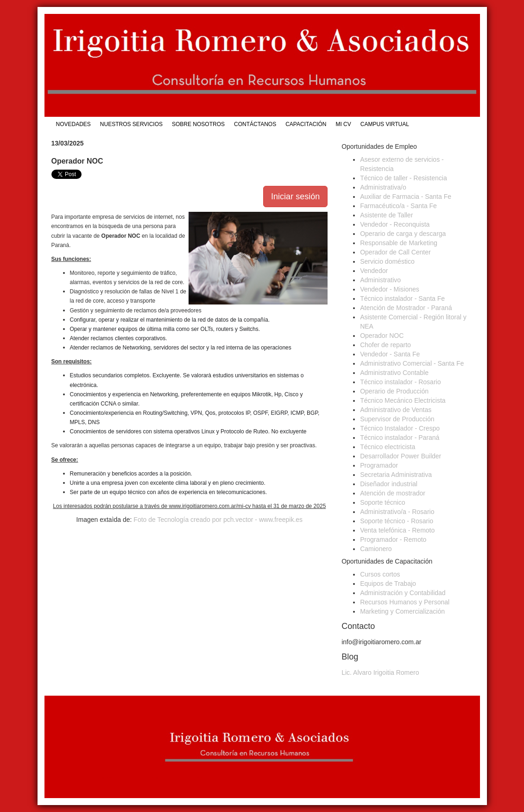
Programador (379, 465)
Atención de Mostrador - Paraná (406, 308)
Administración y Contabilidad (403, 593)
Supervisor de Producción (397, 419)
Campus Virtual (385, 124)
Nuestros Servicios (131, 124)
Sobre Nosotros (198, 124)
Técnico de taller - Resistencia (404, 178)
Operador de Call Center (395, 252)
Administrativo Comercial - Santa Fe (412, 363)
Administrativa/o (383, 187)
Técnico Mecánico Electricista (403, 400)
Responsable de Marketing (399, 243)
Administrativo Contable (394, 373)
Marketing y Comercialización (402, 611)
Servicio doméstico (387, 261)
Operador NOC (382, 336)
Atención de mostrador (393, 493)
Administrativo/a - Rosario (397, 512)
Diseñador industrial (389, 484)
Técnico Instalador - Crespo (400, 428)
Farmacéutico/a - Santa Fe (398, 206)
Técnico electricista (388, 447)
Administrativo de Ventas (396, 410)
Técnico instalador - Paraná (400, 438)
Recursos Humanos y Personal (405, 602)
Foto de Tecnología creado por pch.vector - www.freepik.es (218, 520)
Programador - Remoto (393, 539)
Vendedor (374, 271)
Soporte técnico (382, 502)
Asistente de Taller (386, 215)
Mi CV (343, 124)
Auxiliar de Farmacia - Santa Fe (406, 197)
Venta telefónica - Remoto (397, 530)
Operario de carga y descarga (403, 234)
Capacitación (306, 124)
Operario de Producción (394, 391)
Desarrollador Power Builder (401, 456)
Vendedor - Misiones (390, 289)
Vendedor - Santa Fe (390, 354)
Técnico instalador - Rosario (400, 382)
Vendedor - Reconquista (395, 224)
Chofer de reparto (385, 345)
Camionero (376, 549)
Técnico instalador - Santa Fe (402, 298)
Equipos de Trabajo (388, 584)
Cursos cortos (380, 574)
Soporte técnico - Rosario (397, 521)
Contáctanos (255, 124)
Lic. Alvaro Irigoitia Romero (380, 672)
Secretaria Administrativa (396, 475)
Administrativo (380, 280)
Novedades (73, 124)
